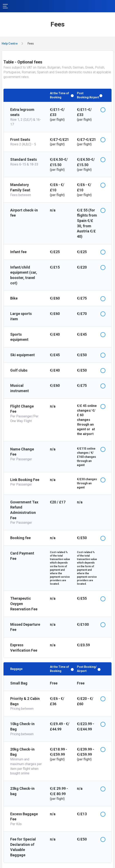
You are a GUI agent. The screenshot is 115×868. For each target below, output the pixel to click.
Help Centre (10, 44)
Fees (31, 44)
